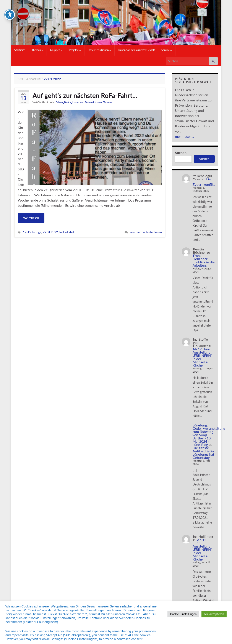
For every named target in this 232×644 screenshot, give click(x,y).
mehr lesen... (185, 136)
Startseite (20, 50)
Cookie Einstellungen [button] (183, 614)
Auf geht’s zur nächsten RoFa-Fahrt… (85, 95)
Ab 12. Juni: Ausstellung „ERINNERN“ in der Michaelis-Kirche (202, 357)
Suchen (181, 153)
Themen (37, 50)
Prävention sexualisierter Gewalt (136, 50)
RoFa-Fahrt (67, 232)
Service (167, 50)
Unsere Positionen (99, 50)
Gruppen (56, 50)
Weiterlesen (31, 218)
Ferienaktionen (93, 102)
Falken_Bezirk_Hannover (70, 102)
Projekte (75, 50)
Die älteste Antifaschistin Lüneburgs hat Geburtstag (203, 453)
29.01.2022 (50, 232)
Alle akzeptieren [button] (214, 614)
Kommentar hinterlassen (146, 232)
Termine (108, 102)
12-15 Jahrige (32, 232)
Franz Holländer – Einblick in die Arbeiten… (204, 260)
